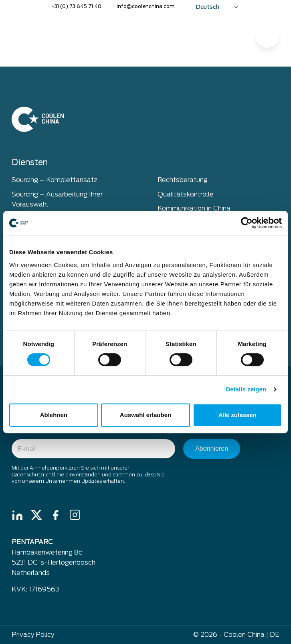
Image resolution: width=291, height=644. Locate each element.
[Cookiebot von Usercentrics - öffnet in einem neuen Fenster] (247, 223)
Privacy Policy (33, 635)
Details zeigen (246, 389)
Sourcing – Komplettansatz (55, 180)
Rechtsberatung (183, 180)
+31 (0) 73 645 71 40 (76, 6)
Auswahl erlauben (145, 415)
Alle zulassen (237, 415)
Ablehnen (54, 415)
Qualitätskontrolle (186, 194)
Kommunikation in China (194, 208)
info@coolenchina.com (146, 6)
